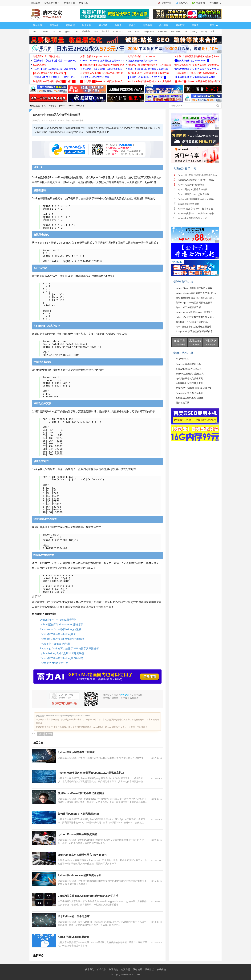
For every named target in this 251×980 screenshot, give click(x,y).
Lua (185, 31)
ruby (129, 31)
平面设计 (196, 25)
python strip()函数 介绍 (189, 204)
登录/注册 (166, 3)
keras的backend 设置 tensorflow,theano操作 (196, 298)
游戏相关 (86, 31)
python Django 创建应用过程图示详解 (194, 288)
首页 (44, 106)
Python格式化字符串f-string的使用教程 (62, 639)
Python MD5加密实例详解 (188, 307)
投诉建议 (149, 969)
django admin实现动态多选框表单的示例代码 (198, 331)
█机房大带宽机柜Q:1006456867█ (192, 61)
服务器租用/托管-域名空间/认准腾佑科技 (195, 77)
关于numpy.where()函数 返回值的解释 (194, 303)
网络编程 (70, 25)
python (68, 31)
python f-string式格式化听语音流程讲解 (62, 653)
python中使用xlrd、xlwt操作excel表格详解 (198, 214)
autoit (137, 31)
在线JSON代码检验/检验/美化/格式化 (194, 388)
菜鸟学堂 (35, 3)
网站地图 (138, 969)
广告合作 (102, 969)
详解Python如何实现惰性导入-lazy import (82, 855)
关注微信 (200, 3)
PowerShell (162, 31)
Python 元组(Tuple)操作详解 (191, 185)
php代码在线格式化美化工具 (190, 374)
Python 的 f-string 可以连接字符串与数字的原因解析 (69, 649)
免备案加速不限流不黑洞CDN (142, 61)
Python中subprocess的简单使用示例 (80, 875)
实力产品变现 (39, 65)
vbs (34, 31)
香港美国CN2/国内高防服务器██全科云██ (54, 81)
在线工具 (83, 3)
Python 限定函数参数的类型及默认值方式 (196, 317)
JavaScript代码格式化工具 (188, 364)
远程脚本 (105, 31)
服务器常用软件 (52, 3)
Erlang (204, 31)
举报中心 (183, 3)
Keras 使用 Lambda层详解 (73, 937)
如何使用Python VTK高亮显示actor (78, 814)
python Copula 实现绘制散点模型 (77, 834)
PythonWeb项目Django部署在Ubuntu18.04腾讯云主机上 (91, 773)
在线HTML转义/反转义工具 (189, 383)
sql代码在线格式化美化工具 (189, 379)
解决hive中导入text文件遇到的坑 (192, 322)
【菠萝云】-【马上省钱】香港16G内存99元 (54, 61)
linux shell (176, 31)
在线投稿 (161, 969)
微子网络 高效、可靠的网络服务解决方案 (148, 73)
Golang (194, 31)
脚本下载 (103, 25)
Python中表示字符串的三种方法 (76, 752)
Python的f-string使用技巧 (54, 663)
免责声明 (125, 969)
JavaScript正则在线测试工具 (189, 393)
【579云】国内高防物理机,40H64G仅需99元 (55, 69)
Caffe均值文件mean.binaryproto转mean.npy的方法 (88, 896)
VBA (96, 31)
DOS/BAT (44, 31)
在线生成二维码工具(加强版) (190, 398)
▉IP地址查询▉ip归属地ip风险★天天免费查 (102, 65)
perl (77, 31)
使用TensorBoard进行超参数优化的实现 (81, 793)
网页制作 (54, 25)
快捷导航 (216, 3)
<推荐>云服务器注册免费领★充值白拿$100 (197, 56)
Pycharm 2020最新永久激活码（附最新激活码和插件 (203, 180)
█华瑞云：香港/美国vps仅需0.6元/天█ (147, 77)
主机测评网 (69, 3)
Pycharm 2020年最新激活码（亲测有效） (198, 199)
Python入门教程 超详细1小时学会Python (197, 175)
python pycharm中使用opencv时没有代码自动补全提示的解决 (205, 312)
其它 (213, 31)
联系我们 (113, 969)
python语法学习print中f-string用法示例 (62, 625)
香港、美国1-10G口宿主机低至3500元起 (148, 69)
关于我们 (90, 969)
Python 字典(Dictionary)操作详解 (193, 194)
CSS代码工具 (182, 359)
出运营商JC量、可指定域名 (46, 56)
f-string (49, 734)
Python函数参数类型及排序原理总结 (194, 327)
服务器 (132, 25)
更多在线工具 (182, 403)
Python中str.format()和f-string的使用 (60, 629)
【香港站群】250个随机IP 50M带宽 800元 (101, 69)
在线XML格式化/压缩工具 (189, 369)
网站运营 (180, 25)
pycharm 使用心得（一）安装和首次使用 (198, 209)
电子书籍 (147, 25)
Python (41, 734)
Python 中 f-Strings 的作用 (55, 644)
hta (53, 31)
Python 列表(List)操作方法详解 (193, 189)
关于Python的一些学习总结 (74, 916)
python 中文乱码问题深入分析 (192, 218)
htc (60, 31)
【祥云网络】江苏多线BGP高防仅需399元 (196, 73)
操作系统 (164, 25)
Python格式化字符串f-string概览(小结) (61, 658)
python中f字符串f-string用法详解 (58, 620)
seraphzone (149, 31)
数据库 (118, 25)
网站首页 (38, 25)
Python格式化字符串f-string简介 (58, 634)
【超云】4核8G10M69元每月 (95, 77)
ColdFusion (118, 31)
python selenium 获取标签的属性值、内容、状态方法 (201, 293)
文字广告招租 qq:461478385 (94, 56)
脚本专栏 (87, 25)
